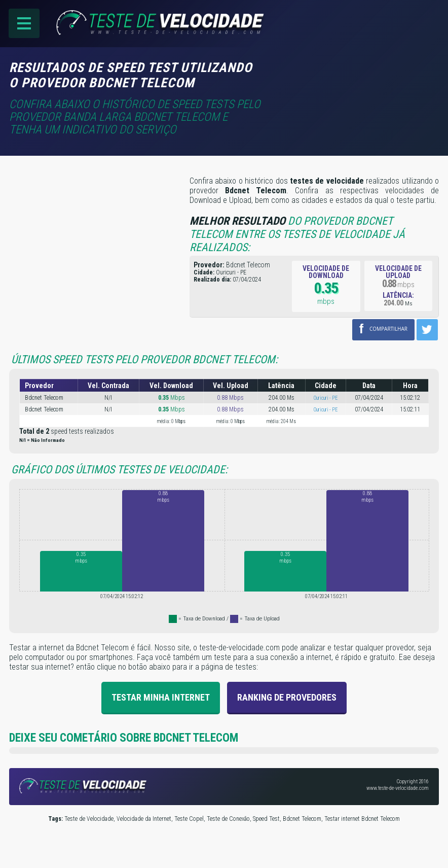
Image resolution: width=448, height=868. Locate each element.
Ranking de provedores (287, 697)
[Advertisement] (354, 75)
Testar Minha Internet (161, 697)
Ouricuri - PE (326, 398)
